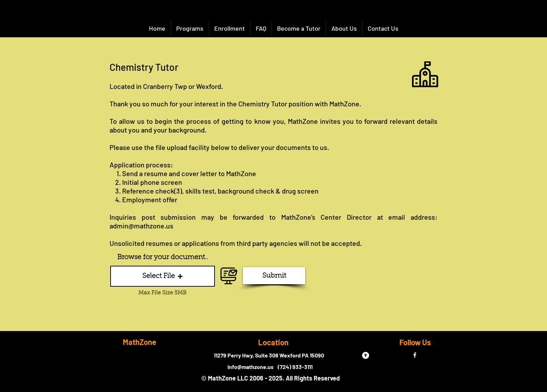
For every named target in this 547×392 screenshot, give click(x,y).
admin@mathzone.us (141, 226)
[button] (163, 276)
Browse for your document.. (163, 257)
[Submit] (274, 276)
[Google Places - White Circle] (366, 355)
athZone (243, 173)
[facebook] (415, 355)
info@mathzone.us (250, 367)
